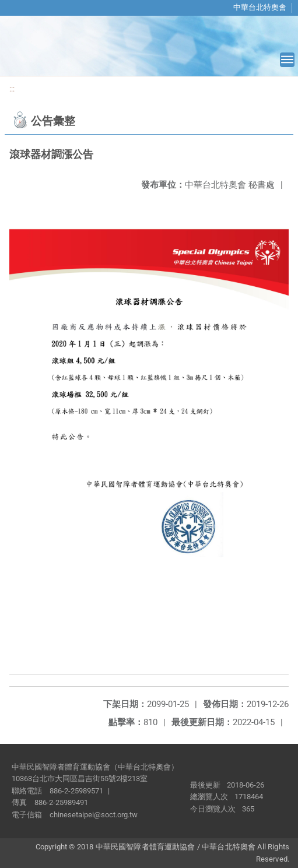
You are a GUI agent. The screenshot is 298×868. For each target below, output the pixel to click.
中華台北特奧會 (260, 7)
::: (12, 89)
